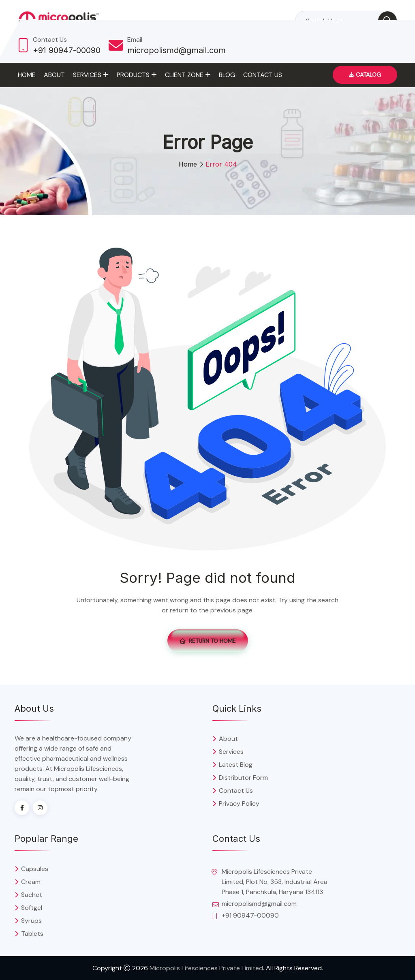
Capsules (35, 869)
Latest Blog (236, 765)
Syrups (31, 921)
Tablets (32, 934)
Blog (227, 75)
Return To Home (208, 641)
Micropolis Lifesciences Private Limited (206, 968)
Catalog (365, 75)
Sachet (32, 895)
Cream (31, 882)
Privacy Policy (239, 803)
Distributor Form (243, 778)
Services (87, 75)
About (54, 75)
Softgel (32, 908)
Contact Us (263, 75)
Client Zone (184, 75)
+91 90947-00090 (67, 50)
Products (133, 75)
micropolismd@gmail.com (176, 50)
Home (27, 75)
